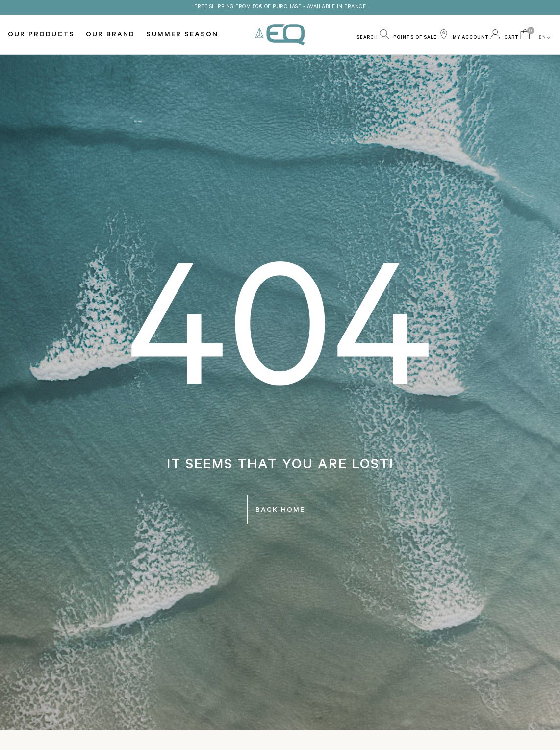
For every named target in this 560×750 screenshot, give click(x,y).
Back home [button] (280, 511)
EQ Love (280, 35)
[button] (373, 34)
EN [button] (546, 38)
